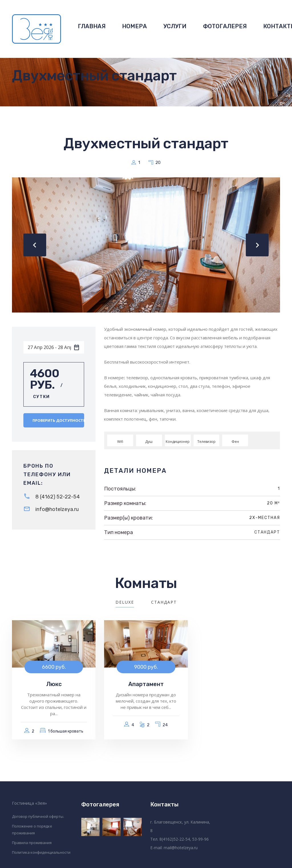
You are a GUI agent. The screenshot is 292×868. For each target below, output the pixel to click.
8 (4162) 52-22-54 (58, 497)
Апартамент (146, 684)
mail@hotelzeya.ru (181, 848)
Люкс (54, 684)
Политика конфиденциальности (41, 852)
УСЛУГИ (175, 26)
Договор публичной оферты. (38, 816)
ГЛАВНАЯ (92, 26)
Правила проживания (32, 843)
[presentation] (35, 245)
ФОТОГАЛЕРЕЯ (225, 26)
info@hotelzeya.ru (57, 509)
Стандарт (267, 532)
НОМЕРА (134, 26)
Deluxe (125, 602)
